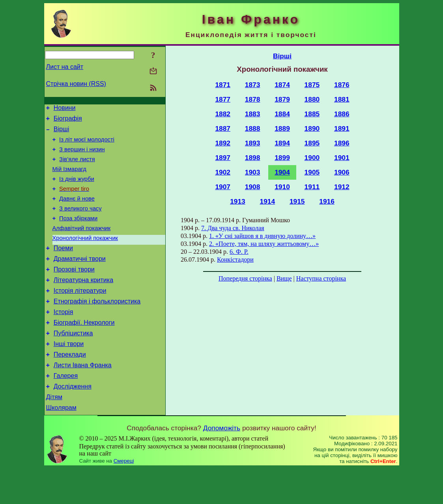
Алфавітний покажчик (82, 244)
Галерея (66, 408)
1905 (312, 172)
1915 (297, 201)
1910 (282, 187)
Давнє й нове (77, 210)
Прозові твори (74, 289)
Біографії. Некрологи (84, 349)
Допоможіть (222, 463)
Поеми (63, 266)
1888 (253, 128)
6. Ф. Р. (239, 252)
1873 (253, 85)
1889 (282, 128)
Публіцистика (73, 360)
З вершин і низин (82, 155)
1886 (342, 114)
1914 (268, 201)
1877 (223, 99)
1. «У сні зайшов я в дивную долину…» (262, 236)
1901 (342, 158)
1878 (253, 99)
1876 (342, 85)
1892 (223, 143)
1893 (253, 143)
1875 (312, 85)
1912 (342, 187)
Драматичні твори (80, 278)
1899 (282, 158)
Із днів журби (77, 188)
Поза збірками (78, 232)
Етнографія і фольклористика (97, 325)
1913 (238, 201)
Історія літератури (80, 313)
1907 (223, 187)
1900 (312, 158)
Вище (284, 278)
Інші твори (69, 372)
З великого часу (80, 221)
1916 (327, 201)
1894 (282, 143)
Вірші (62, 133)
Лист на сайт (65, 67)
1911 (312, 187)
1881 (342, 99)
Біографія (68, 121)
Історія (64, 337)
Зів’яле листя (77, 166)
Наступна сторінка (321, 278)
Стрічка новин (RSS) (76, 84)
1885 (312, 114)
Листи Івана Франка (83, 396)
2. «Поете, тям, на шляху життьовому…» (264, 244)
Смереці (124, 496)
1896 (342, 143)
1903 (253, 172)
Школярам (61, 443)
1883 (253, 114)
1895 (312, 143)
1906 (342, 172)
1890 (312, 128)
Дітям (54, 431)
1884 (282, 114)
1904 (282, 172)
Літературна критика (83, 301)
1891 (342, 128)
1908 (253, 187)
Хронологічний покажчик (85, 255)
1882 (223, 114)
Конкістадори (235, 259)
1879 (282, 99)
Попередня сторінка (245, 278)
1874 (282, 85)
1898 (253, 158)
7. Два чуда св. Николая (233, 228)
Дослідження (73, 419)
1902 (223, 172)
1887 (223, 128)
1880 (312, 99)
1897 (223, 158)
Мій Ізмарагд (69, 177)
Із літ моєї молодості (87, 144)
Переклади (70, 384)
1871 (223, 85)
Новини (65, 109)
